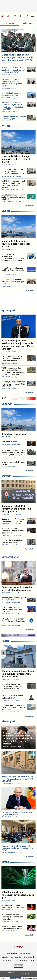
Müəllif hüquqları (30, 957)
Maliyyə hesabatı (26, 954)
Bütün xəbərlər (29, 206)
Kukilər (32, 960)
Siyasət (6, 211)
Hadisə (5, 641)
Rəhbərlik (5, 957)
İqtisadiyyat (8, 310)
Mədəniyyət (8, 721)
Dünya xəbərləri (10, 557)
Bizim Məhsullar (16, 957)
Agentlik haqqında (11, 954)
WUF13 (6, 126)
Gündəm (6, 476)
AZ (26, 16)
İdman (5, 862)
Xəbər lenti (28, 23)
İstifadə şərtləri (8, 960)
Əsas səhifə (9, 23)
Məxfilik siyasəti (21, 960)
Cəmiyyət (7, 404)
